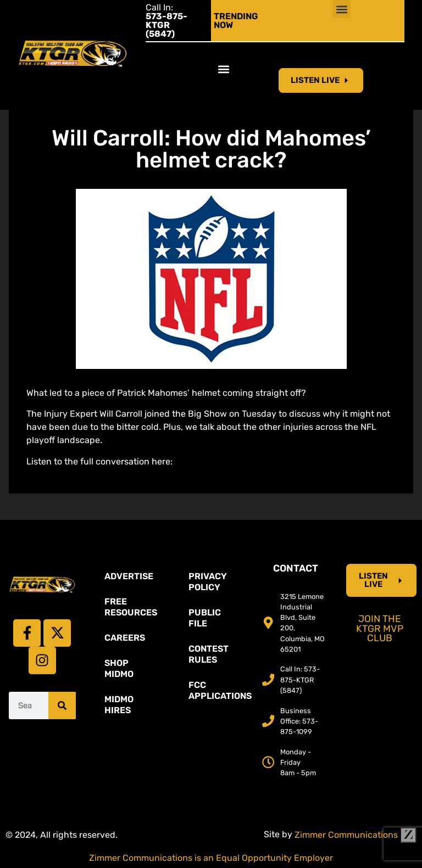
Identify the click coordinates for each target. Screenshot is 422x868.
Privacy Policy (208, 582)
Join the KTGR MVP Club (380, 628)
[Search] (62, 705)
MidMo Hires (119, 705)
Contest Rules (209, 654)
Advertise (129, 576)
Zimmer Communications (356, 835)
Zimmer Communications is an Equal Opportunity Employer (211, 858)
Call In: (166, 21)
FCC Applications (216, 690)
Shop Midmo (119, 668)
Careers (125, 638)
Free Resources (131, 607)
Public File (205, 618)
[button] (342, 9)
